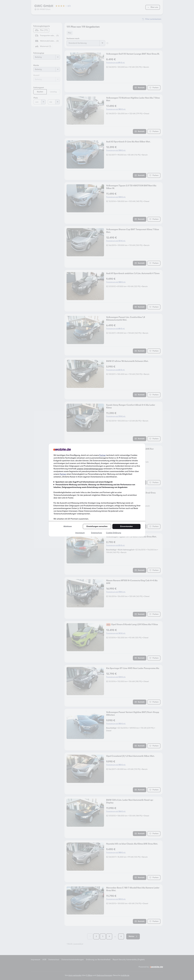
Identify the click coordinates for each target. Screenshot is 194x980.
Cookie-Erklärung (114, 533)
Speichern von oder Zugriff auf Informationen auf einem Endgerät (84, 482)
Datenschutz (97, 533)
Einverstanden (126, 526)
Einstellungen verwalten (97, 526)
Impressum (80, 533)
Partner (103, 455)
